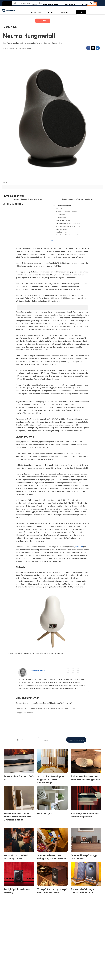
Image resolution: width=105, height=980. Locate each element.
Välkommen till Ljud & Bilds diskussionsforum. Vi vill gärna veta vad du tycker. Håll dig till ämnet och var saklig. (45, 709)
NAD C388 (79, 547)
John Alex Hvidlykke (11, 48)
